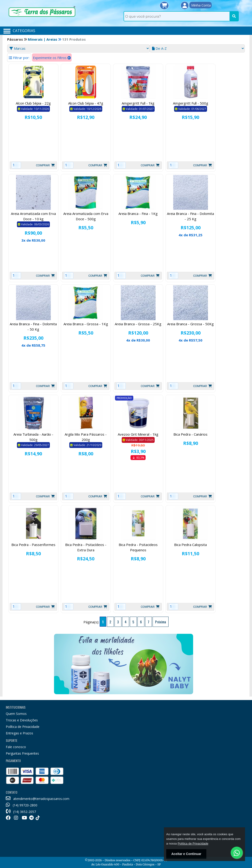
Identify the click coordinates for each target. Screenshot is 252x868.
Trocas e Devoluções (22, 720)
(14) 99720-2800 (22, 805)
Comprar (45, 165)
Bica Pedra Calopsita (190, 545)
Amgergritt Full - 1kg (138, 103)
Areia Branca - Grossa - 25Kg (138, 324)
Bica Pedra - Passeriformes (33, 545)
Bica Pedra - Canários (190, 434)
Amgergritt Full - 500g (191, 103)
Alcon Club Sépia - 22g (33, 103)
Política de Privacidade (23, 727)
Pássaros (16, 39)
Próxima (161, 622)
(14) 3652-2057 (21, 812)
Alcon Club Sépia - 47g (86, 103)
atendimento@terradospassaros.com (38, 799)
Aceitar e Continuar (186, 854)
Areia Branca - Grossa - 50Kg (190, 324)
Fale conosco (16, 747)
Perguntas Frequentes (22, 753)
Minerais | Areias (43, 39)
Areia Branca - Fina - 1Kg (138, 214)
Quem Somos (16, 714)
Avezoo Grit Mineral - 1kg (138, 434)
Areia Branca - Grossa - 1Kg (86, 324)
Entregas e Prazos (19, 733)
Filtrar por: (19, 58)
